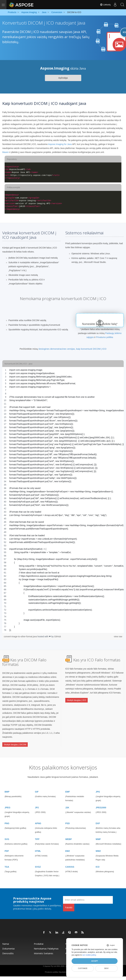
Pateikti (69, 903)
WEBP (69, 835)
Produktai (39, 939)
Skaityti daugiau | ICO (76, 698)
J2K (67, 803)
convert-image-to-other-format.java (21, 636)
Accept (94, 961)
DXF (98, 819)
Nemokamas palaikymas (46, 944)
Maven (6, 152)
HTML (38, 847)
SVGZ (38, 862)
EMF (68, 787)
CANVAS (70, 862)
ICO (98, 862)
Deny (106, 968)
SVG (7, 835)
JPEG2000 (101, 803)
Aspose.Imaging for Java (60, 144)
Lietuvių (105, 5)
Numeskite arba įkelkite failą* (100, 324)
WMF (98, 835)
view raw (118, 636)
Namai (6, 939)
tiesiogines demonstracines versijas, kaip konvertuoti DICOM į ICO (73, 349)
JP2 (37, 803)
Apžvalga (63, 78)
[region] (63, 500)
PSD (68, 819)
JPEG (7, 803)
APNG (38, 819)
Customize (83, 968)
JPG (98, 787)
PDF (7, 847)
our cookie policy (89, 955)
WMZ (98, 847)
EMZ (68, 847)
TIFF (37, 835)
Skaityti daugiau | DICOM (15, 743)
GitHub (58, 636)
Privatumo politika (105, 337)
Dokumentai (8, 944)
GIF (37, 787)
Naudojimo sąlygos (66, 968)
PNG (7, 819)
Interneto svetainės (44, 949)
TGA (7, 862)
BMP (7, 787)
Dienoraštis (8, 949)
